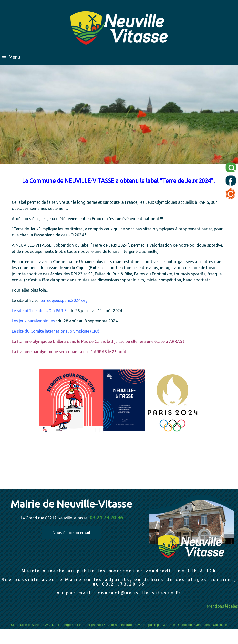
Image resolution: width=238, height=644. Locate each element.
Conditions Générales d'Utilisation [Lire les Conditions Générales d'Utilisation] (203, 625)
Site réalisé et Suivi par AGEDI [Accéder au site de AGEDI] (33, 625)
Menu (14, 57)
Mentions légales (222, 606)
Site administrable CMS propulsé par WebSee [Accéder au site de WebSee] (142, 625)
